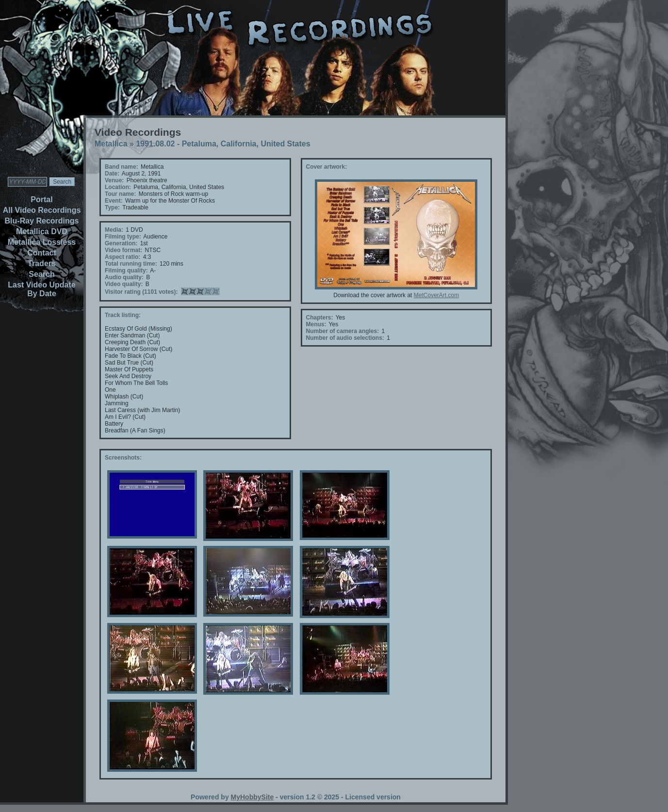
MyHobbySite (253, 797)
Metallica (111, 144)
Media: (114, 230)
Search (41, 274)
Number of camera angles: (343, 331)
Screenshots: (123, 458)
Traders (42, 263)
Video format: (123, 250)
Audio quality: (124, 277)
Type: (112, 207)
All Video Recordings (42, 210)
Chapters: (320, 318)
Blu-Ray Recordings (42, 221)
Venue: (114, 180)
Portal (41, 199)
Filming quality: (126, 271)
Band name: (122, 167)
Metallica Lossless (42, 242)
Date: (112, 174)
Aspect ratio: (122, 257)
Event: (114, 201)
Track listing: (123, 315)
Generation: (121, 243)
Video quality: (124, 284)
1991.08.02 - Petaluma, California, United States (223, 144)
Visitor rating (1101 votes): (141, 292)
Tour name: (120, 194)
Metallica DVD (42, 231)
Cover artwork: (327, 167)
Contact (42, 253)
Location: (118, 187)
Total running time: (131, 264)
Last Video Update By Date (41, 289)
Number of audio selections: (345, 338)
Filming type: (123, 237)
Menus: (316, 324)
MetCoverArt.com (436, 295)
